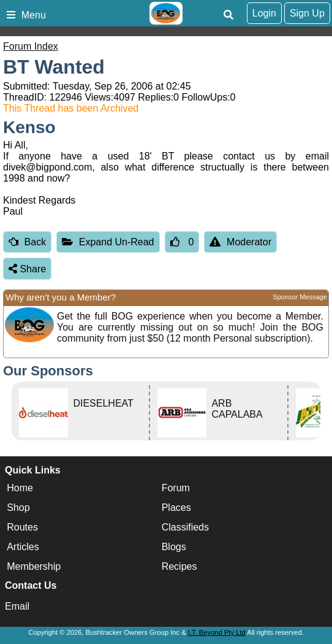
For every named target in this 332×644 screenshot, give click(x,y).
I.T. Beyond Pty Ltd (217, 632)
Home (20, 488)
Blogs (174, 547)
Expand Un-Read (108, 242)
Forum (176, 488)
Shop (18, 508)
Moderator (240, 242)
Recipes (179, 566)
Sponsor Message (300, 297)
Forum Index (31, 46)
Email (17, 606)
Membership (34, 566)
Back (27, 242)
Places (176, 508)
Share (27, 269)
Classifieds (185, 527)
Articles (23, 547)
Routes (22, 527)
